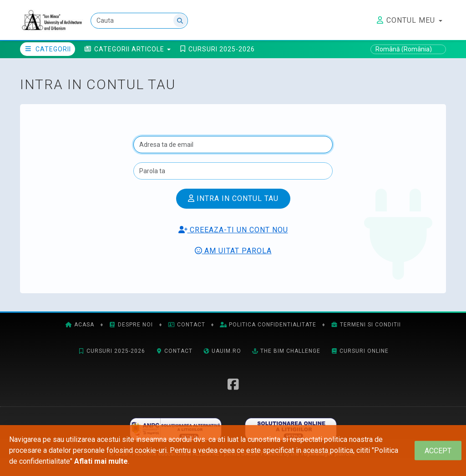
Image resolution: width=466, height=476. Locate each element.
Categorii (48, 49)
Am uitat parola (233, 251)
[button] (127, 49)
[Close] (438, 451)
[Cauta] (139, 21)
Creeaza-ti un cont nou (233, 230)
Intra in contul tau (233, 198)
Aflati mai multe (101, 461)
